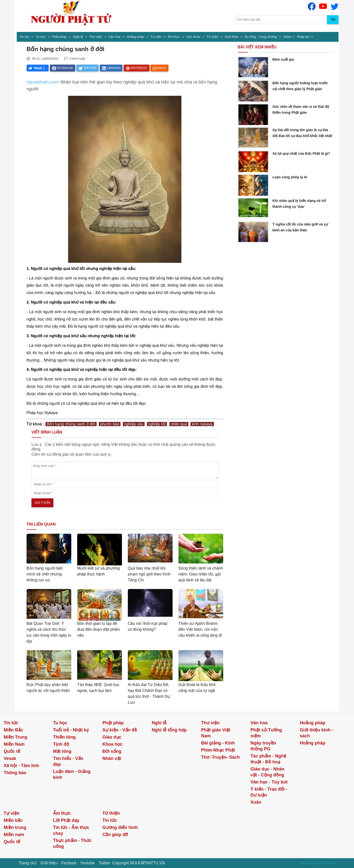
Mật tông (62, 751)
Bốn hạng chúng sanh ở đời (71, 424)
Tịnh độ (61, 744)
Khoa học (113, 744)
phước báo (110, 424)
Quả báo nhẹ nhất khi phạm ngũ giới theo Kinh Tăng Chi (149, 574)
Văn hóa (115, 37)
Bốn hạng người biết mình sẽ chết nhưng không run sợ (45, 574)
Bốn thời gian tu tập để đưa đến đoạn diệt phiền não (99, 629)
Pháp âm (303, 37)
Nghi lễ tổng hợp (169, 730)
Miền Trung (15, 737)
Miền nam (14, 835)
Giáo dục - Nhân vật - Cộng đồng (267, 772)
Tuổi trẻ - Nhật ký (71, 730)
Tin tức (25, 37)
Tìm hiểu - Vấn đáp (68, 761)
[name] (125, 484)
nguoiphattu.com (43, 82)
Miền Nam (14, 744)
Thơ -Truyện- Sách (220, 757)
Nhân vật (112, 758)
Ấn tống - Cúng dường (261, 37)
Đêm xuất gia (283, 59)
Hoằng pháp (136, 37)
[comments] (125, 470)
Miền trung (15, 827)
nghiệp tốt (157, 424)
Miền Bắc (13, 730)
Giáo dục (112, 737)
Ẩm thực (174, 37)
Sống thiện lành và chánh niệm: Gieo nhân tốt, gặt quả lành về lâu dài (201, 574)
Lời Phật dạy (66, 820)
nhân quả (179, 424)
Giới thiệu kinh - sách (317, 733)
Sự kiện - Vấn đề (120, 730)
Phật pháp (60, 37)
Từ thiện (213, 37)
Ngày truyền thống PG (263, 746)
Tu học (41, 37)
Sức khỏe (193, 37)
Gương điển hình (120, 827)
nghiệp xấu (134, 424)
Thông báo (15, 773)
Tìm (333, 20)
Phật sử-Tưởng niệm (266, 733)
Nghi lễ (78, 37)
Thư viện (96, 37)
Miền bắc (13, 820)
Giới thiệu (232, 37)
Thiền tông (64, 737)
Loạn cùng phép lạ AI (290, 177)
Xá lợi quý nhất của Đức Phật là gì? (301, 154)
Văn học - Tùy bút (269, 782)
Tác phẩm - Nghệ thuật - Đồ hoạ (268, 759)
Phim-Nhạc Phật (218, 750)
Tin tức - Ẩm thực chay (71, 830)
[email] (125, 493)
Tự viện (156, 37)
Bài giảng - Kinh (218, 743)
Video (287, 37)
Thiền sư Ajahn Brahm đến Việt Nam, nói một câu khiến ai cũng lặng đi (200, 629)
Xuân (256, 802)
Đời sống (112, 751)
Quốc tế (12, 751)
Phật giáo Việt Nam (216, 733)
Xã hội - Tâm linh (21, 766)
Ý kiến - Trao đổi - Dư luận (269, 792)
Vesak (10, 758)
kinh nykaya (202, 424)
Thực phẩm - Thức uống (72, 843)
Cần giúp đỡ (115, 835)
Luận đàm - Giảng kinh (72, 774)
